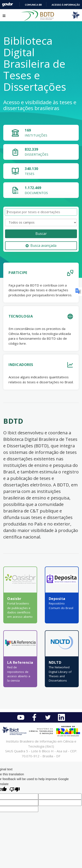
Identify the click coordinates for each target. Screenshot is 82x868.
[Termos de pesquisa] (41, 212)
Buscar (41, 234)
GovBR (7, 4)
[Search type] (41, 222)
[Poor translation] (15, 790)
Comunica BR (33, 5)
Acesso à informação (66, 5)
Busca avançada (41, 245)
